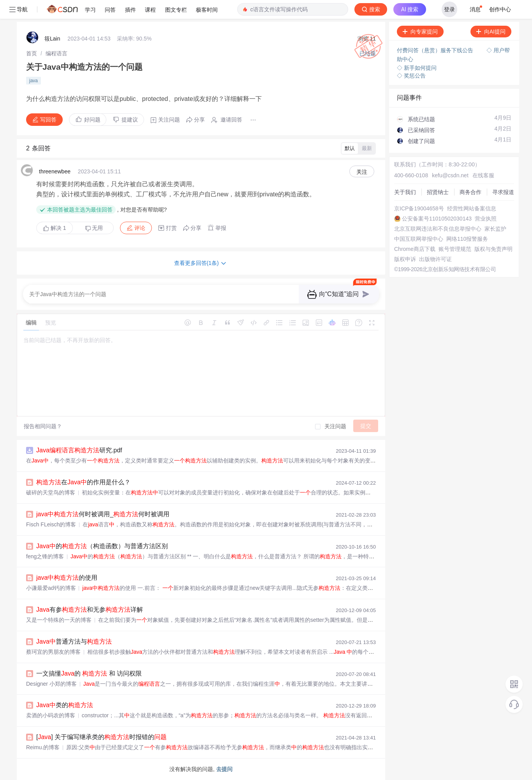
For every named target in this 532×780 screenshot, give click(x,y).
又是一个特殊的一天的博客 (59, 620)
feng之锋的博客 (45, 556)
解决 (55, 228)
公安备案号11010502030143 (437, 219)
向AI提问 (491, 32)
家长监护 (495, 229)
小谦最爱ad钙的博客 (51, 588)
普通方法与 (74, 641)
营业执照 (486, 219)
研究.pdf (79, 450)
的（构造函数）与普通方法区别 (102, 546)
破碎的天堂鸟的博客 (51, 492)
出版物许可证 (435, 259)
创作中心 (500, 9)
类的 (65, 705)
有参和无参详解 (90, 610)
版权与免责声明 (493, 249)
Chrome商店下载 (415, 249)
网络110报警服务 (467, 239)
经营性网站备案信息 (472, 208)
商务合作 (470, 192)
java (33, 81)
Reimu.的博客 (43, 747)
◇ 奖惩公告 (411, 76)
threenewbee (55, 171)
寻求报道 (503, 192)
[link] (32, 53)
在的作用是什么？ (83, 482)
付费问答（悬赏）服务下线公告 (436, 50)
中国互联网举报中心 (419, 239)
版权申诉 (405, 259)
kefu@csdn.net (450, 175)
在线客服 (483, 175)
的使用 (67, 578)
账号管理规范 (455, 249)
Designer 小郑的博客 (51, 684)
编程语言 (56, 53)
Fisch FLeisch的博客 (51, 524)
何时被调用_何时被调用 (103, 514)
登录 (449, 9)
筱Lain (52, 39)
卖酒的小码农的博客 (51, 715)
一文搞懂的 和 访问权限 (89, 673)
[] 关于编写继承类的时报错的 (101, 737)
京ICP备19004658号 (419, 208)
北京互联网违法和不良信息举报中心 (438, 229)
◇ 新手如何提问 (417, 68)
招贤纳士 (438, 192)
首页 (32, 53)
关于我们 (405, 192)
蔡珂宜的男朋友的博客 (53, 652)
